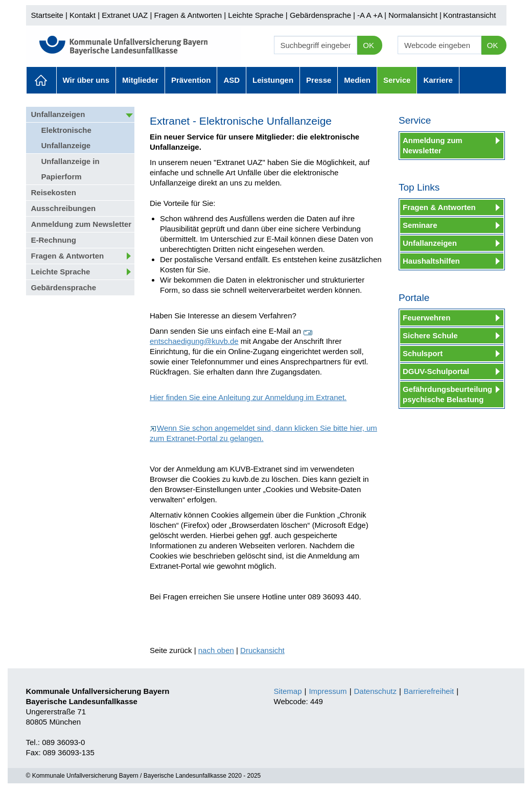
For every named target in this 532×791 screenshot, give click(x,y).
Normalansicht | (415, 15)
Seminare (420, 225)
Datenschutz (375, 691)
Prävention (191, 80)
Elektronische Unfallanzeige (66, 138)
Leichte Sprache (256, 15)
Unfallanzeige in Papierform (71, 169)
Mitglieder (140, 80)
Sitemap (288, 691)
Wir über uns (86, 80)
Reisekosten (54, 192)
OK (368, 45)
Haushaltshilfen (431, 261)
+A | (379, 15)
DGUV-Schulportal (436, 371)
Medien (357, 80)
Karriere (438, 80)
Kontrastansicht (469, 15)
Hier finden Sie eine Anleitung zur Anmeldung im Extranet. (248, 397)
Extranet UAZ (125, 15)
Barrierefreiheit (429, 691)
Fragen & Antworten (188, 15)
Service (397, 80)
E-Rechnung (54, 240)
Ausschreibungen (64, 208)
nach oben (216, 650)
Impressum (328, 691)
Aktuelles (41, 80)
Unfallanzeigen (58, 114)
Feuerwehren (426, 318)
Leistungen (273, 80)
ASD (232, 80)
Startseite (47, 15)
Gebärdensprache (320, 15)
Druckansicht (262, 650)
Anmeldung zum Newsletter (82, 224)
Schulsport (423, 353)
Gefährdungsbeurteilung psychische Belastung (447, 394)
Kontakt (83, 15)
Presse (319, 80)
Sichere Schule (430, 335)
